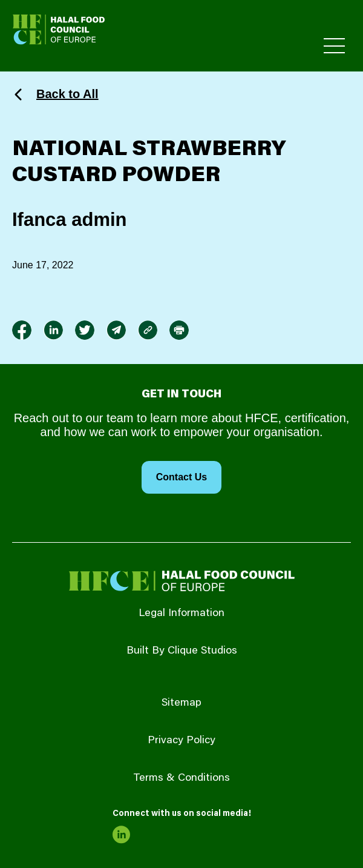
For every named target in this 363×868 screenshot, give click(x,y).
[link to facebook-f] (22, 330)
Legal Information (181, 614)
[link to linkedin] (53, 330)
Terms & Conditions (181, 778)
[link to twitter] (85, 330)
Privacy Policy (181, 741)
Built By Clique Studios (182, 651)
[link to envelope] (116, 330)
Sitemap (181, 703)
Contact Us (181, 477)
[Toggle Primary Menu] (334, 46)
